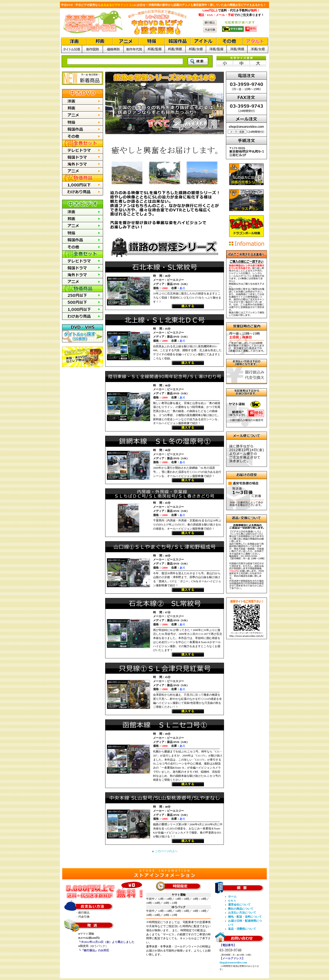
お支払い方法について (242, 913)
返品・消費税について (242, 929)
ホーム (232, 897)
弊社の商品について (241, 909)
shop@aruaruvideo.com (233, 963)
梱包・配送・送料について (245, 917)
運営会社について (239, 905)
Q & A (232, 901)
